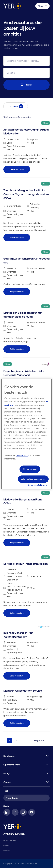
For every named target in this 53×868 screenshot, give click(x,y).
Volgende (39, 740)
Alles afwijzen (30, 469)
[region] (26, 434)
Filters (16, 106)
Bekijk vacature (17, 169)
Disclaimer (7, 850)
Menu (43, 6)
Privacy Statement (10, 841)
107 (28, 740)
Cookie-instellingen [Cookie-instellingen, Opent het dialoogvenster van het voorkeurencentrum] (37, 485)
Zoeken (26, 85)
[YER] (12, 827)
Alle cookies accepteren (33, 479)
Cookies (6, 845)
